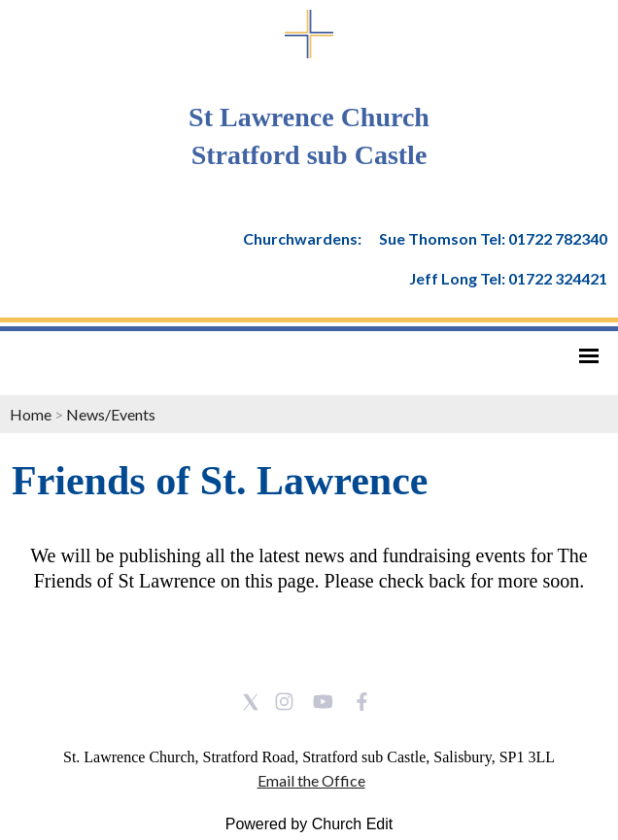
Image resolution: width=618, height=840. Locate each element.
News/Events (111, 414)
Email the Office (311, 780)
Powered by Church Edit (309, 824)
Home (31, 414)
